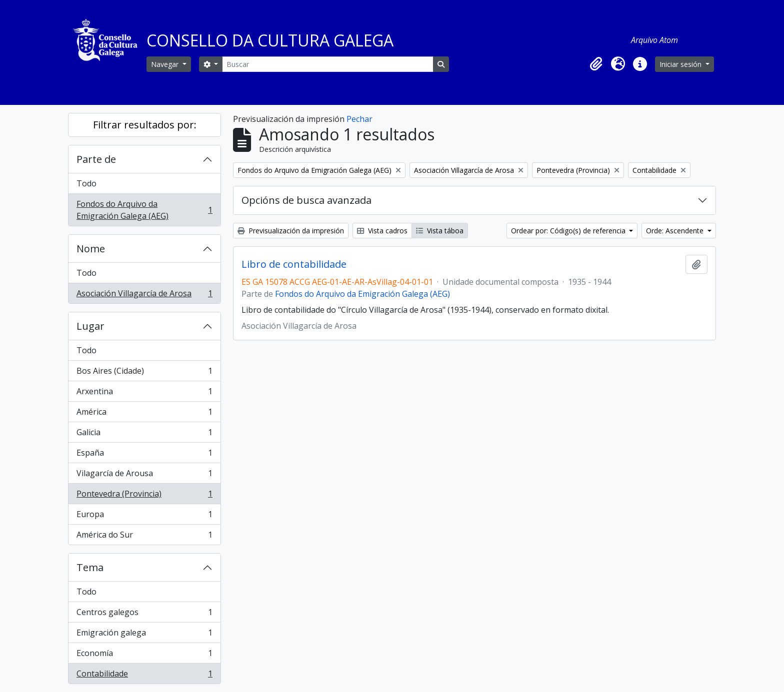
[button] (596, 64)
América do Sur (144, 537)
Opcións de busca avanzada (306, 200)
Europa (144, 516)
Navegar (166, 64)
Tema (90, 567)
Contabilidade (144, 676)
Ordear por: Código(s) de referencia (569, 231)
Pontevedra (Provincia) (144, 496)
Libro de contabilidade (294, 264)
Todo (86, 183)
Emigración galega (144, 635)
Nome (91, 249)
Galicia (144, 434)
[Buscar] (327, 64)
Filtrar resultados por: (145, 125)
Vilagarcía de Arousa (144, 475)
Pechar (359, 119)
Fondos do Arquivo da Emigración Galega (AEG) (144, 210)
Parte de (96, 159)
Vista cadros (382, 231)
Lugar (90, 326)
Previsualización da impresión (291, 231)
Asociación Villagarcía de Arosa (144, 295)
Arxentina (144, 393)
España (144, 455)
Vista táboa (440, 231)
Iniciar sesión (681, 64)
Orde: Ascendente (676, 231)
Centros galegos (144, 614)
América (144, 414)
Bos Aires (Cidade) (144, 373)
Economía (144, 655)
